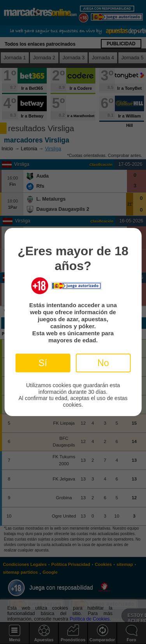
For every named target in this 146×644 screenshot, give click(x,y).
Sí (43, 363)
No (103, 363)
